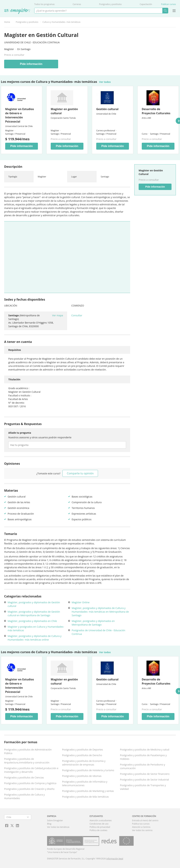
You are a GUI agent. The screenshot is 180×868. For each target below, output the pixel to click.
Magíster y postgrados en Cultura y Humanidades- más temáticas (36, 628)
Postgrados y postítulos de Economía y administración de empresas (84, 763)
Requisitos (15, 350)
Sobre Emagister (55, 820)
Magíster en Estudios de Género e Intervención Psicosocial (20, 115)
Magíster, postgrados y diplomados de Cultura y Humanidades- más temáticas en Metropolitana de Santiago (100, 612)
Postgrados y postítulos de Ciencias (24, 777)
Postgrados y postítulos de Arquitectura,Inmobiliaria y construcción (27, 761)
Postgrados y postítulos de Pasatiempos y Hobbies (143, 757)
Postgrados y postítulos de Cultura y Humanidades (24, 796)
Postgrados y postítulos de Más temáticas (85, 797)
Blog (49, 824)
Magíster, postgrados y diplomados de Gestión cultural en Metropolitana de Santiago (34, 613)
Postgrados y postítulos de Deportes (83, 750)
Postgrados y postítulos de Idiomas (82, 776)
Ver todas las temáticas (58, 827)
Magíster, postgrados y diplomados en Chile (32, 621)
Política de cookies (99, 830)
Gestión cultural (107, 109)
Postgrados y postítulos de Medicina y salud (145, 750)
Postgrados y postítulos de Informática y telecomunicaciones (85, 783)
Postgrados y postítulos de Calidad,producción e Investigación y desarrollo (31, 770)
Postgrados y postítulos (110, 4)
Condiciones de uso (99, 824)
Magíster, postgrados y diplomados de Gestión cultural (34, 604)
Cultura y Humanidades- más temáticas (61, 22)
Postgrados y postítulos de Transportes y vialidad (143, 787)
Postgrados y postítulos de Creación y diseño (29, 789)
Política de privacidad (100, 827)
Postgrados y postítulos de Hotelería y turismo (88, 770)
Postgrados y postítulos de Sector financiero (145, 774)
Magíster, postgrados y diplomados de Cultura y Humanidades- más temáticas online (35, 638)
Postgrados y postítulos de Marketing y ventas (88, 791)
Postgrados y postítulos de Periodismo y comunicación (142, 766)
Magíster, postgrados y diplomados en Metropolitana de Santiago (93, 623)
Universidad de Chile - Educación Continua (32, 42)
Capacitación (146, 4)
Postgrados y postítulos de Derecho (82, 755)
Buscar (165, 11)
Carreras (77, 4)
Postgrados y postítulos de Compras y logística (30, 783)
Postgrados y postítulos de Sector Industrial (144, 780)
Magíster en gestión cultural (64, 111)
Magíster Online (81, 602)
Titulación (14, 379)
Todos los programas (44, 4)
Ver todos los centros (142, 830)
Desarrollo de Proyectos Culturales (156, 111)
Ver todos (105, 82)
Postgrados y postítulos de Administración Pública (28, 751)
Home (7, 22)
